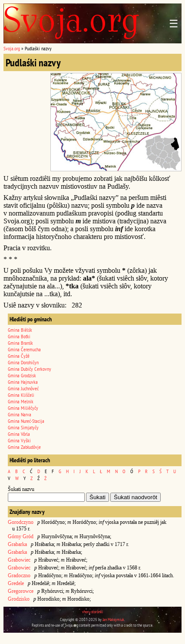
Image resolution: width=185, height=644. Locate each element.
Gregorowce (21, 591)
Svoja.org (12, 48)
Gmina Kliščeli (21, 395)
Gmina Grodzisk (22, 375)
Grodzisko (19, 599)
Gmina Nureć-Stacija (26, 421)
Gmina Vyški (19, 440)
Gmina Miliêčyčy (23, 408)
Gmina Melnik (21, 401)
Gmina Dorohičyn (23, 362)
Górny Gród (21, 536)
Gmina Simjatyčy (23, 427)
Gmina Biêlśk (20, 330)
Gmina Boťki (19, 336)
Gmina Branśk (20, 343)
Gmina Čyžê (19, 356)
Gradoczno (19, 575)
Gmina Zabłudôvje (24, 447)
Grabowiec (19, 560)
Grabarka (17, 544)
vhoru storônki (92, 612)
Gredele (16, 583)
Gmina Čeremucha (24, 349)
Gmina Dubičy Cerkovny (30, 369)
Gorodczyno (21, 522)
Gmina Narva (20, 414)
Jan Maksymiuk (113, 619)
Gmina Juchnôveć (23, 388)
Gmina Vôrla (19, 434)
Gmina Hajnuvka (23, 382)
